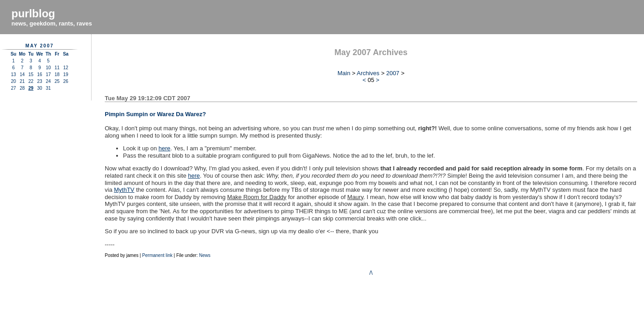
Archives (368, 73)
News (205, 255)
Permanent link (157, 255)
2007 (393, 73)
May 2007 (40, 46)
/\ (371, 273)
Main (344, 73)
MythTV (124, 190)
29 (31, 88)
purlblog (33, 13)
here (164, 148)
